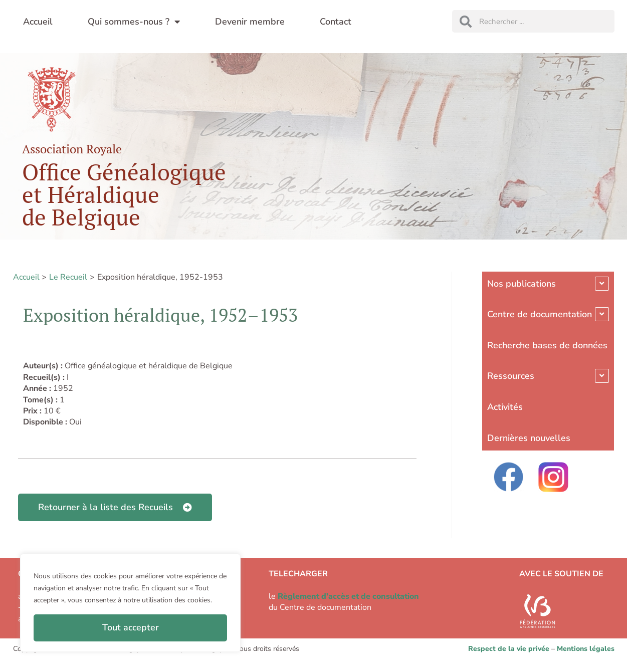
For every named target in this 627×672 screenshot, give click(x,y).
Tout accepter (131, 627)
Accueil (38, 22)
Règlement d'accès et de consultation (348, 596)
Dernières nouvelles (529, 438)
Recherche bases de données (547, 345)
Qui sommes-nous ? (134, 22)
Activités (505, 407)
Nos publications (521, 284)
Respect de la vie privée (509, 649)
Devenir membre (250, 22)
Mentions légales (586, 649)
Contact (336, 22)
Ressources (511, 376)
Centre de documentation (540, 314)
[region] (130, 603)
